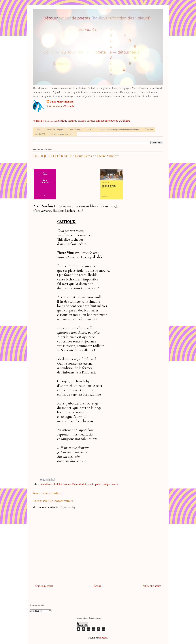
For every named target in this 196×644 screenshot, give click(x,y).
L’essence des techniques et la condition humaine (119, 130)
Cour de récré (75, 130)
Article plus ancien (152, 586)
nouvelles (82, 121)
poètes (114, 121)
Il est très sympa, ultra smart (63, 134)
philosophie (103, 121)
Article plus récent (44, 586)
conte (56, 121)
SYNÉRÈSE (40, 134)
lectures (72, 121)
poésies (124, 120)
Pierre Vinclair (79, 484)
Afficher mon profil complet (61, 106)
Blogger (103, 638)
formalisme (46, 484)
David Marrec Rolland (62, 102)
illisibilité (57, 484)
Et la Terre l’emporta (55, 130)
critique (63, 121)
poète (98, 484)
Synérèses (49, 121)
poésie (91, 484)
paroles (91, 121)
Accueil (38, 130)
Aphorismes (39, 121)
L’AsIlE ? (90, 130)
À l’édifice (149, 130)
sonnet (115, 484)
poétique (106, 484)
